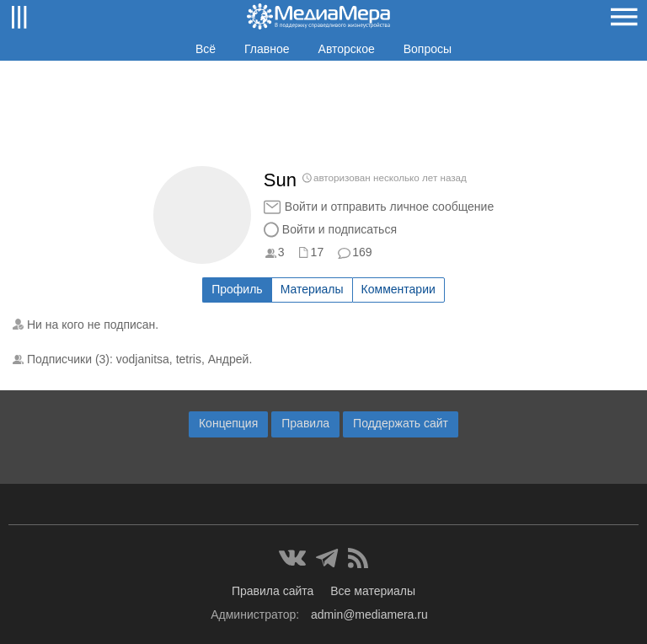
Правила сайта (273, 591)
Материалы (312, 289)
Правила (305, 423)
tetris (189, 359)
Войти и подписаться (340, 229)
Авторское (347, 49)
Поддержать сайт (401, 423)
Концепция (228, 423)
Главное (267, 49)
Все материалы (373, 591)
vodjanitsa (143, 359)
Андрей (229, 359)
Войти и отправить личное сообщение (389, 207)
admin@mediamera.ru (369, 614)
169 (362, 252)
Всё (206, 49)
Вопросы (428, 49)
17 (318, 252)
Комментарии (398, 289)
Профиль (237, 289)
